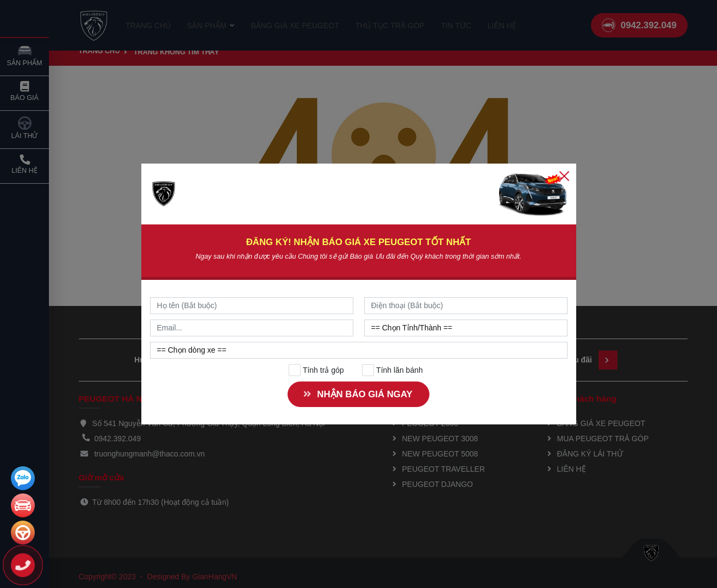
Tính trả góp (316, 370)
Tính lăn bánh (392, 370)
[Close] (564, 176)
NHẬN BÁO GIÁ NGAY (357, 394)
